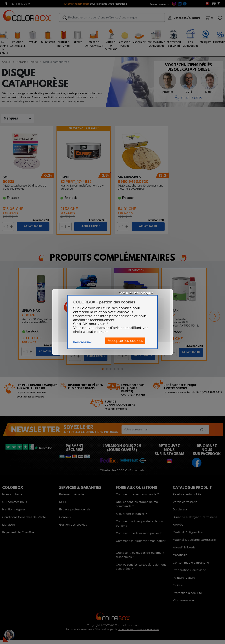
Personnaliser (83, 342)
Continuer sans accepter (136, 293)
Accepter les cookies (125, 341)
